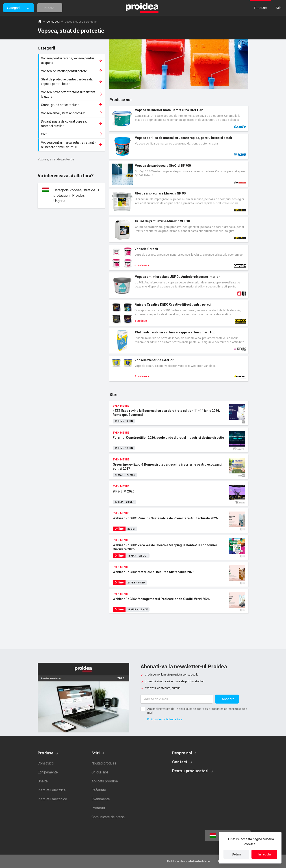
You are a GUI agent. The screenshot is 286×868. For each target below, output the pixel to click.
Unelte (43, 781)
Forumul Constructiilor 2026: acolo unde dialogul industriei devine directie (179, 440)
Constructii (53, 22)
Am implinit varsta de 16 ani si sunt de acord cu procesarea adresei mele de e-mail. (198, 711)
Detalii (236, 854)
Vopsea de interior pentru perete (72, 71)
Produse (46, 753)
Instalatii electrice (52, 790)
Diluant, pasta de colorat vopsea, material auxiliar (72, 124)
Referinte (99, 790)
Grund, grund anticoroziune (72, 105)
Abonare (228, 699)
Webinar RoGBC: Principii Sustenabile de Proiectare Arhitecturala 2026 (179, 520)
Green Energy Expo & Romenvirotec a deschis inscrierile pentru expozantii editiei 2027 (179, 467)
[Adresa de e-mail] (177, 699)
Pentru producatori (190, 771)
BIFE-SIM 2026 (179, 494)
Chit (72, 134)
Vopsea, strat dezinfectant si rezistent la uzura (72, 94)
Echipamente (48, 772)
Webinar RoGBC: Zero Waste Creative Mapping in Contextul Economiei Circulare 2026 (179, 547)
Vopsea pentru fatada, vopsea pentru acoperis (72, 60)
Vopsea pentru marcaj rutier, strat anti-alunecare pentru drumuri (72, 145)
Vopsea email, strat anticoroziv (72, 113)
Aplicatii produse (105, 781)
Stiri (96, 753)
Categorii (14, 8)
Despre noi (182, 753)
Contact (180, 762)
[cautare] (57, 8)
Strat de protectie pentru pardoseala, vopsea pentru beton (72, 82)
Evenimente (101, 799)
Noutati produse (104, 763)
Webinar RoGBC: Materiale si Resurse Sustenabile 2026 (179, 574)
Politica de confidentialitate (165, 719)
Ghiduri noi (100, 772)
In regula (264, 854)
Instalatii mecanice (52, 799)
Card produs (179, 119)
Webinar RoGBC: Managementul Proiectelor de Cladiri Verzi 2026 (179, 601)
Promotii (98, 808)
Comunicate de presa (108, 817)
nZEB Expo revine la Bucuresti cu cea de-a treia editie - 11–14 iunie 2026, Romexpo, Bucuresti (179, 413)
